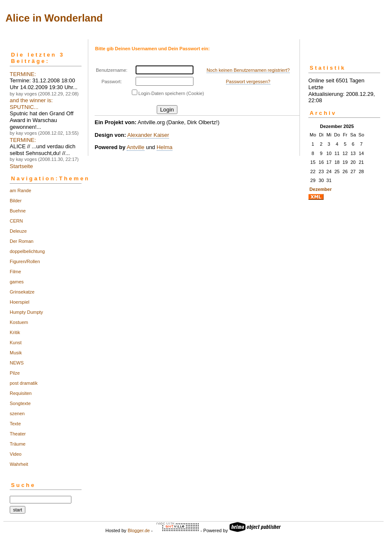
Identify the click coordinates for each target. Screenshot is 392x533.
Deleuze (18, 231)
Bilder (16, 201)
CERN (16, 221)
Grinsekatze (22, 292)
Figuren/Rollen (25, 261)
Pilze (15, 373)
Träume (18, 444)
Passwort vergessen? (248, 82)
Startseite (21, 166)
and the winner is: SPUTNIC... (31, 104)
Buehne (18, 211)
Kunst (16, 343)
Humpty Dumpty (26, 312)
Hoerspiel (19, 302)
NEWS (17, 363)
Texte (15, 424)
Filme (15, 272)
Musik (16, 353)
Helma (165, 147)
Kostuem (19, 322)
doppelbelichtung (27, 251)
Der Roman (22, 241)
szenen (17, 413)
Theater (18, 434)
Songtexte (20, 403)
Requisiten (21, 393)
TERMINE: (23, 74)
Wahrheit (19, 464)
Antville (136, 147)
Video (16, 454)
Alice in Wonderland (54, 18)
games (17, 282)
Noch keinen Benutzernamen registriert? (248, 70)
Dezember (321, 189)
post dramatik (24, 383)
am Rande (20, 190)
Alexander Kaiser (148, 135)
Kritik (15, 332)
